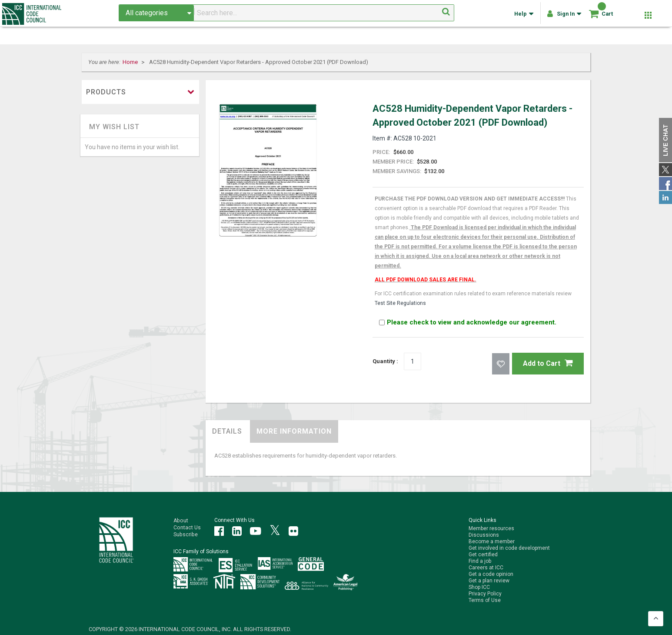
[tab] (227, 431)
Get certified (483, 555)
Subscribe (185, 533)
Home (131, 62)
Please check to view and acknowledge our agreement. (468, 322)
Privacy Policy (485, 594)
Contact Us (187, 527)
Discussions (484, 535)
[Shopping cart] (592, 17)
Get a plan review (489, 581)
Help (522, 18)
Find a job (480, 561)
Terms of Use (485, 600)
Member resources (491, 528)
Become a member (492, 541)
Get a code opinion (491, 574)
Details (227, 431)
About (180, 520)
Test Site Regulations (400, 303)
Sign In (563, 18)
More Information (294, 431)
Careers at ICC (486, 568)
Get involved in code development (509, 548)
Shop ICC (479, 587)
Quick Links (482, 520)
